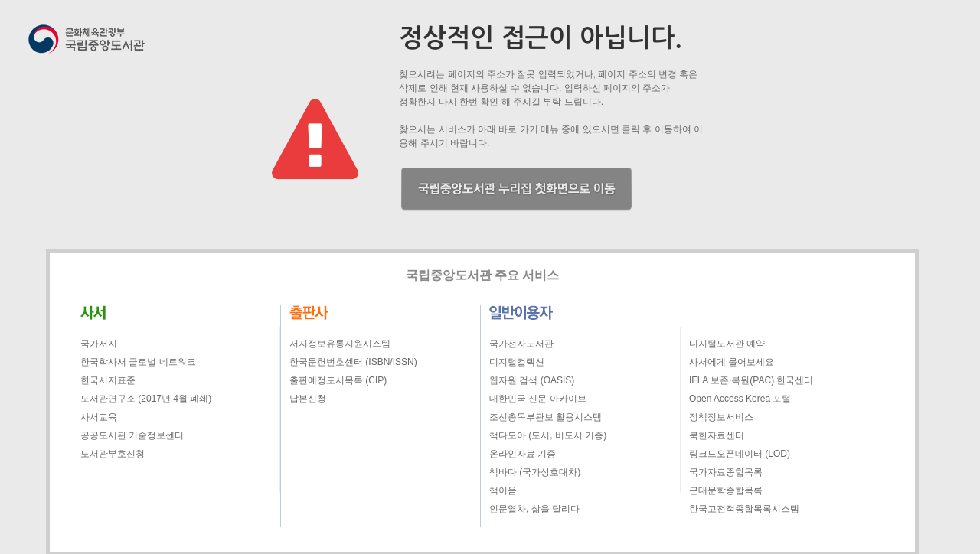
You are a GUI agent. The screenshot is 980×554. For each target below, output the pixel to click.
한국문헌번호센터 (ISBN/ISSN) (353, 362)
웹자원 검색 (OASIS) (532, 380)
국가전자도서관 (521, 344)
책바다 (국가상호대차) (535, 472)
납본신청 (308, 399)
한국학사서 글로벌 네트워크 (138, 362)
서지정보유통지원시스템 (340, 344)
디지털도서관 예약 (727, 344)
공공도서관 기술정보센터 (132, 435)
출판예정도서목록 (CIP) (338, 380)
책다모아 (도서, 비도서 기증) (548, 435)
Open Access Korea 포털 (740, 399)
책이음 (503, 490)
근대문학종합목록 (726, 490)
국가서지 (99, 344)
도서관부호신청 (113, 454)
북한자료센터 (717, 435)
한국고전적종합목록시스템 (744, 509)
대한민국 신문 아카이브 (538, 399)
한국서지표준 (108, 380)
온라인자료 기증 (523, 454)
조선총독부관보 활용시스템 (546, 417)
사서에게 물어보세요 (732, 362)
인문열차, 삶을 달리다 (534, 509)
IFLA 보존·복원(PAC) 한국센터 (751, 380)
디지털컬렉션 (517, 362)
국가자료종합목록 (726, 472)
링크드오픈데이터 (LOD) (740, 454)
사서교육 (99, 417)
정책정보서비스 (721, 417)
